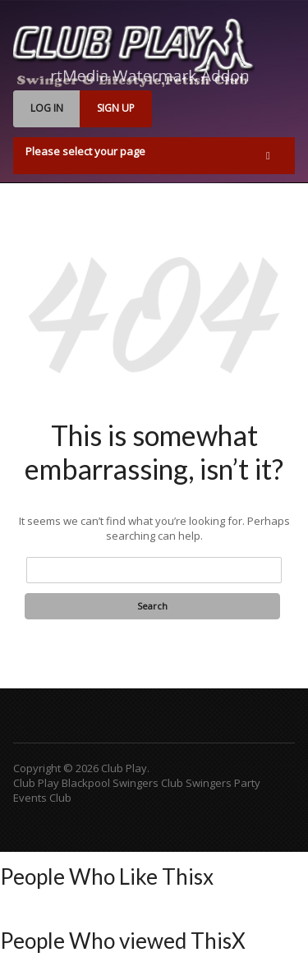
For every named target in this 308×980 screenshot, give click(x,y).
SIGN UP (116, 108)
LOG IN (47, 108)
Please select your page (85, 151)
